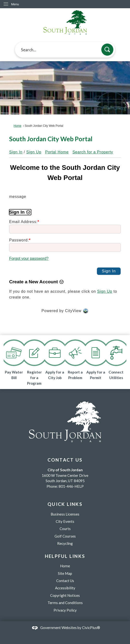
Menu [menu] (15, 4)
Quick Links (65, 504)
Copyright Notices (65, 595)
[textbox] (65, 50)
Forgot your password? (29, 258)
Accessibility (65, 588)
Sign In (16, 152)
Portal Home (57, 152)
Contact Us (65, 581)
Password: (20, 240)
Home (17, 126)
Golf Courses (65, 536)
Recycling (65, 543)
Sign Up (34, 152)
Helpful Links (65, 556)
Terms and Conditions (65, 603)
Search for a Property (93, 152)
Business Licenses (65, 514)
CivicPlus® (91, 628)
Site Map (65, 573)
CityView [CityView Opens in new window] (73, 311)
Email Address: (24, 222)
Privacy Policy (65, 610)
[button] (107, 50)
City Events (65, 521)
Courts (65, 529)
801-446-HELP (71, 486)
